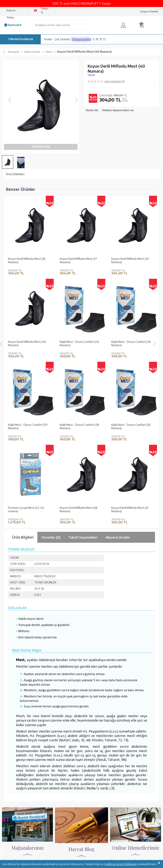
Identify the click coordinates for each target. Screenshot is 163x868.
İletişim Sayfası (11, 815)
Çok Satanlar (62, 39)
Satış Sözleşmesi (66, 745)
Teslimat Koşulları (66, 734)
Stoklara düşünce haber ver (118, 110)
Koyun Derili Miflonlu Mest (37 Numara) (27, 260)
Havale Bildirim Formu (123, 745)
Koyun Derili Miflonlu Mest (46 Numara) (130, 260)
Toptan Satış (9, 745)
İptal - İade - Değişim (123, 763)
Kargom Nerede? (149, 11)
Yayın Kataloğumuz (13, 760)
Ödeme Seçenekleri (122, 734)
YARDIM (95, 833)
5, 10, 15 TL (100, 39)
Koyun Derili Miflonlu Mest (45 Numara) (79, 260)
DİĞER (91, 75)
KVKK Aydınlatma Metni (70, 760)
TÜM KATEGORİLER (20, 39)
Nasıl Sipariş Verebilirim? (125, 768)
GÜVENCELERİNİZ (62, 833)
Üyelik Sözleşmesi (67, 750)
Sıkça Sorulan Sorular (69, 765)
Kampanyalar (81, 39)
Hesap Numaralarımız (123, 739)
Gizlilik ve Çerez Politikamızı (121, 864)
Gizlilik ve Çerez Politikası (71, 755)
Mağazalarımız (10, 739)
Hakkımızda (9, 734)
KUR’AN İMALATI (20, 833)
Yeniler (48, 39)
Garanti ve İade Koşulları (70, 739)
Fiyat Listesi (9, 765)
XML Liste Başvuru (13, 750)
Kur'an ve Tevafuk (12, 755)
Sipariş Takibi (118, 758)
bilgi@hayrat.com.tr (14, 810)
